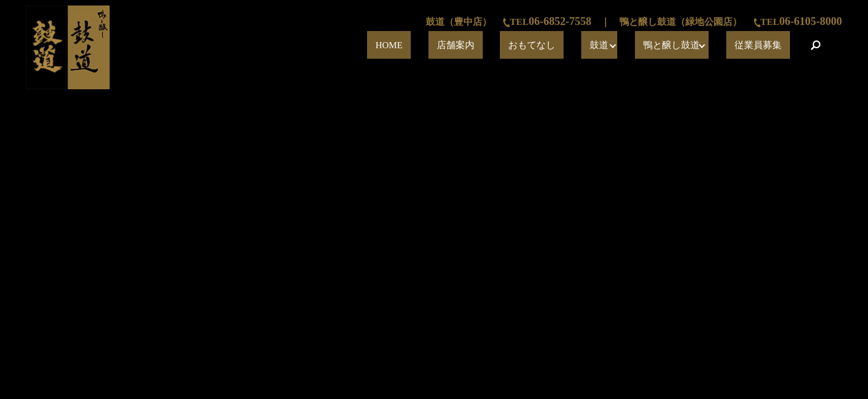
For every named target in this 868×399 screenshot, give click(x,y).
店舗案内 (550, 45)
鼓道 (647, 45)
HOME (506, 45)
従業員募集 (771, 45)
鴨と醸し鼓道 (703, 45)
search (815, 45)
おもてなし (602, 45)
